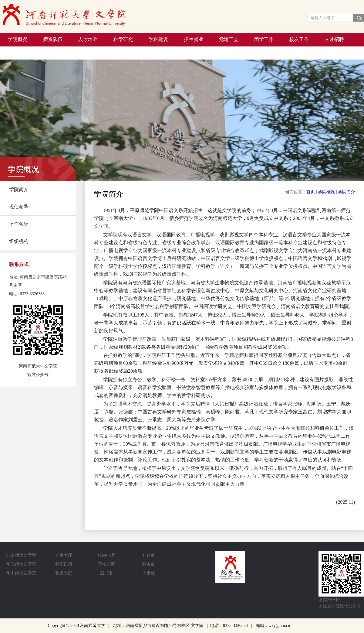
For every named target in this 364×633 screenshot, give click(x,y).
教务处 (149, 564)
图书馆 (106, 573)
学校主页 (106, 564)
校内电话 (106, 555)
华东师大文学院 (21, 564)
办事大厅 (64, 555)
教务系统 (64, 573)
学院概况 (326, 192)
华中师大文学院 (21, 573)
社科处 (149, 555)
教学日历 (64, 564)
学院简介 (346, 192)
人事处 (149, 573)
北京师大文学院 (21, 555)
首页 (311, 192)
